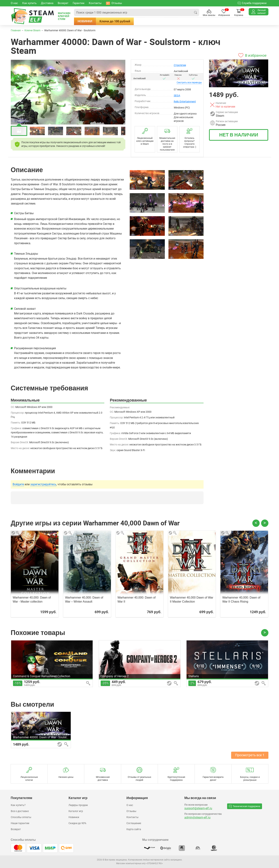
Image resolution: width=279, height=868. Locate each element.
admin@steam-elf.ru (197, 817)
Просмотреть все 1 (250, 755)
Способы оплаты (21, 817)
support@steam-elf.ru (198, 808)
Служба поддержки (252, 3)
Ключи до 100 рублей (115, 21)
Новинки (85, 21)
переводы (189, 83)
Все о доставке (20, 811)
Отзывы (131, 811)
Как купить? (18, 805)
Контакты (132, 817)
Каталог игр (76, 811)
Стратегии (180, 65)
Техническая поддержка (245, 806)
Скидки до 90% (77, 823)
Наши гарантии (20, 823)
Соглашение (134, 823)
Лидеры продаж (78, 805)
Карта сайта (134, 829)
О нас (130, 805)
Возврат (16, 829)
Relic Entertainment (185, 102)
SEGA (177, 95)
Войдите (18, 484)
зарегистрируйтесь (43, 484)
